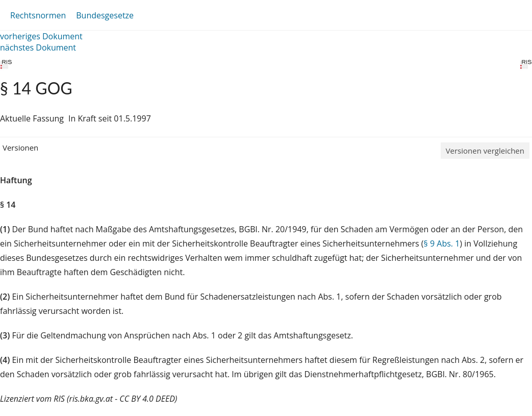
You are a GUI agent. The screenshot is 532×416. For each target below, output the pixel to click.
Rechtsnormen (38, 15)
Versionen (20, 148)
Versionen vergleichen (485, 151)
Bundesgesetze (105, 15)
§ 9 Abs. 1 (442, 243)
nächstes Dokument (38, 47)
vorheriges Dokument (41, 36)
